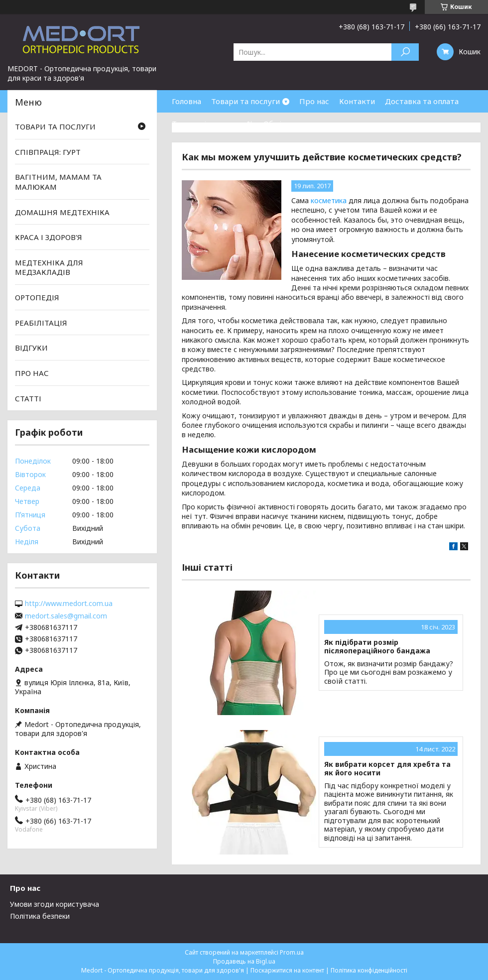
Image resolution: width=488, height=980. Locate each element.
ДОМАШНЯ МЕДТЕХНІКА (62, 212)
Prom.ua (292, 952)
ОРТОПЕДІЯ (37, 297)
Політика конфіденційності (369, 970)
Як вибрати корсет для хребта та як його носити (387, 769)
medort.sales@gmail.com (66, 616)
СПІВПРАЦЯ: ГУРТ (48, 152)
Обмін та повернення (303, 123)
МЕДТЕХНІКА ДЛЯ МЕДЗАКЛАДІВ (49, 267)
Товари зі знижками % (213, 123)
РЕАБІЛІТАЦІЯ (41, 323)
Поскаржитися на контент (287, 970)
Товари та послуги (245, 101)
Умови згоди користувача (55, 904)
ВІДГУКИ (31, 348)
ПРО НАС (32, 373)
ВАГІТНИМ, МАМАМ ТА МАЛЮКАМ (58, 182)
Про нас (314, 101)
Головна (186, 101)
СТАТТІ (28, 398)
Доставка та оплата (422, 101)
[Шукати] (405, 52)
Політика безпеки (40, 916)
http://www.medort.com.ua (69, 604)
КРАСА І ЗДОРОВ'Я (49, 237)
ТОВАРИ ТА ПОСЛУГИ (55, 126)
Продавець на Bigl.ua (244, 961)
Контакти (357, 101)
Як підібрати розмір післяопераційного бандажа (377, 647)
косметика (329, 200)
